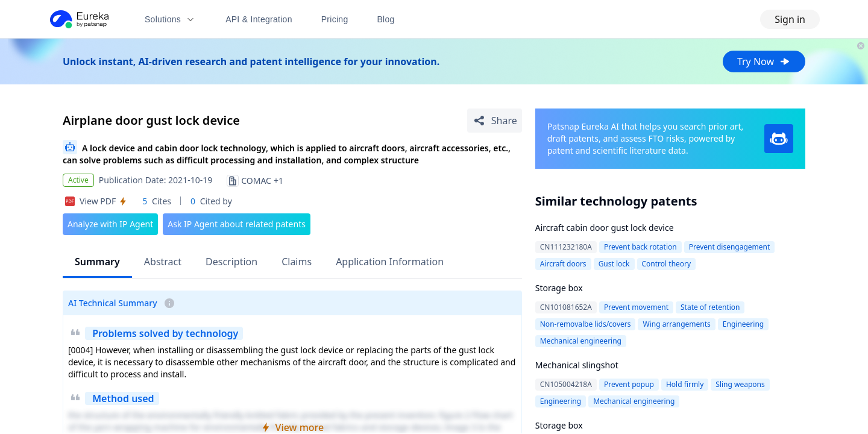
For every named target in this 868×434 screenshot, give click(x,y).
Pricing (335, 19)
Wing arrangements (676, 324)
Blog (386, 19)
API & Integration (259, 19)
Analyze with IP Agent (110, 224)
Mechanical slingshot (577, 365)
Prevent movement (636, 307)
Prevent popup (629, 384)
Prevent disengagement (730, 247)
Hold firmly (685, 384)
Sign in (790, 19)
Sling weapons (740, 384)
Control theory (667, 264)
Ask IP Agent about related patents (237, 224)
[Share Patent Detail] (495, 121)
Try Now (764, 61)
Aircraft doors (563, 264)
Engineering (743, 324)
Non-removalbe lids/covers (586, 324)
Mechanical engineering (581, 341)
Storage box (559, 288)
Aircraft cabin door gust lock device (605, 228)
